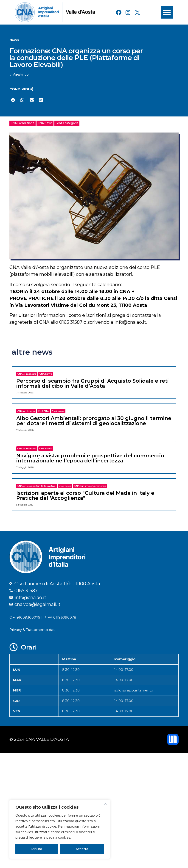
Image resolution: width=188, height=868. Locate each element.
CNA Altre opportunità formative (36, 486)
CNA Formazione (22, 123)
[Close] (105, 804)
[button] (167, 12)
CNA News (45, 123)
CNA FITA (43, 411)
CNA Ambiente (26, 411)
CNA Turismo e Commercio (90, 486)
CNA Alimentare (27, 374)
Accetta (82, 849)
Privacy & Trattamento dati (32, 630)
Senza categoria (67, 123)
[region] (60, 829)
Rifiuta (37, 849)
